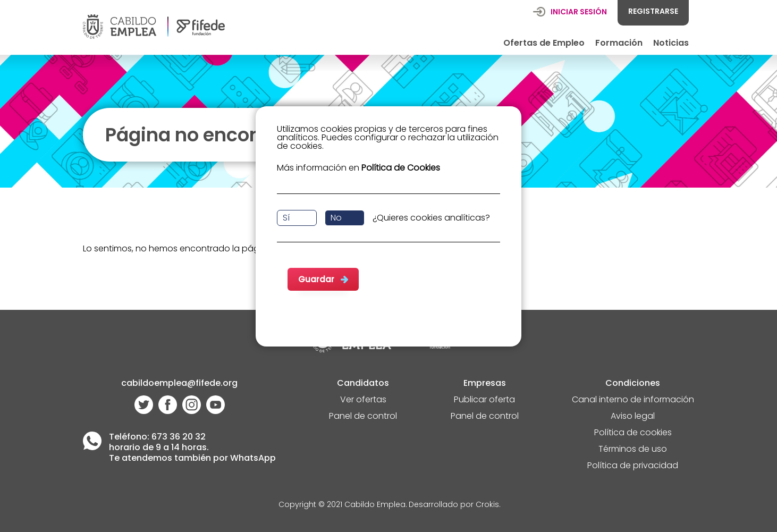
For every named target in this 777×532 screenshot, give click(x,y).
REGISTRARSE (653, 11)
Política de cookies (633, 433)
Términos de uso (633, 450)
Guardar (316, 279)
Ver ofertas (363, 400)
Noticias (671, 43)
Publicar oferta (484, 400)
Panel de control (363, 417)
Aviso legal (633, 417)
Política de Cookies (401, 168)
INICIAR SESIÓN (579, 12)
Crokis (487, 505)
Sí (286, 218)
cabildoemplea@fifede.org (179, 384)
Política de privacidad (633, 466)
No (336, 218)
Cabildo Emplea (375, 505)
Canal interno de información (633, 400)
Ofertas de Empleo (544, 43)
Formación (619, 43)
